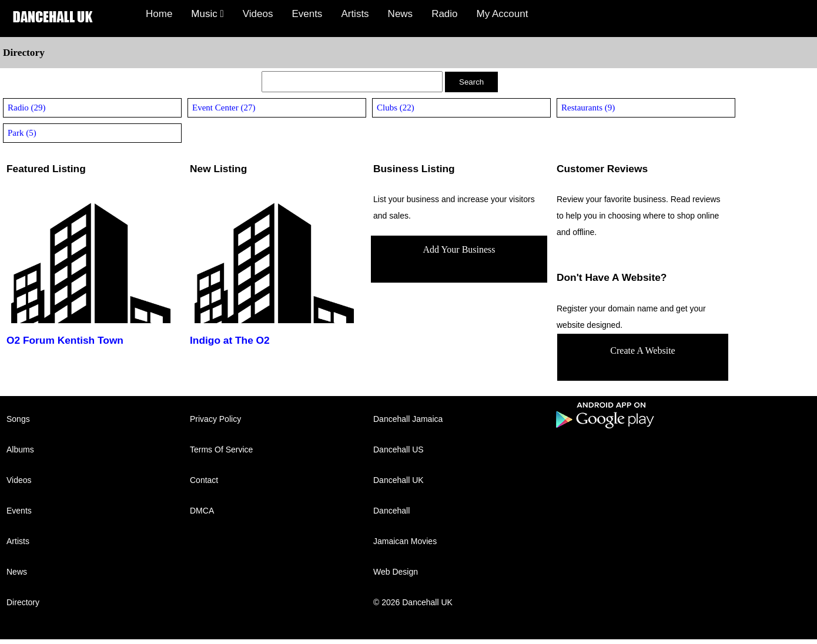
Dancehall (391, 511)
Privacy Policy (215, 419)
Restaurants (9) (588, 108)
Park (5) (22, 133)
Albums (20, 450)
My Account (503, 14)
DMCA (202, 511)
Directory (23, 602)
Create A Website (642, 350)
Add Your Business (459, 249)
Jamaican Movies (405, 541)
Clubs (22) (396, 108)
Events (307, 14)
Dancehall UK (399, 480)
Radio (444, 14)
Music (207, 14)
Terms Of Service (221, 450)
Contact (204, 480)
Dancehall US (399, 450)
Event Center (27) (224, 108)
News (401, 14)
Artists (355, 14)
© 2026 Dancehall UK (413, 602)
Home (159, 14)
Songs (18, 419)
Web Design (396, 572)
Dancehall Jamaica (408, 419)
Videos (258, 14)
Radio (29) (27, 108)
